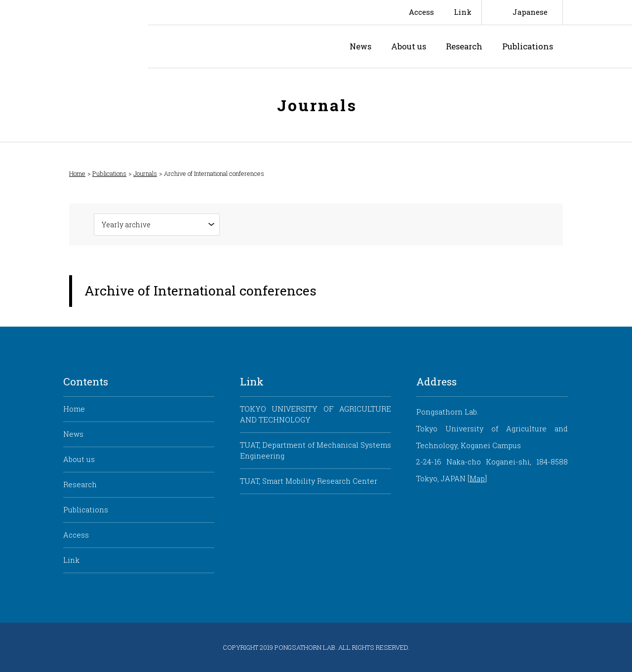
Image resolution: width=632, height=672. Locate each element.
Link (463, 12)
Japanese (530, 12)
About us (409, 46)
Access (421, 12)
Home (77, 174)
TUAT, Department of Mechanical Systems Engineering (316, 450)
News (360, 46)
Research (464, 46)
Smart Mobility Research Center (74, 34)
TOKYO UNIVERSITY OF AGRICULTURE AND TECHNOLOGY (316, 414)
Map (477, 479)
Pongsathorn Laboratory (234, 46)
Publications (528, 46)
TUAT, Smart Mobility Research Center (309, 481)
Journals (145, 174)
